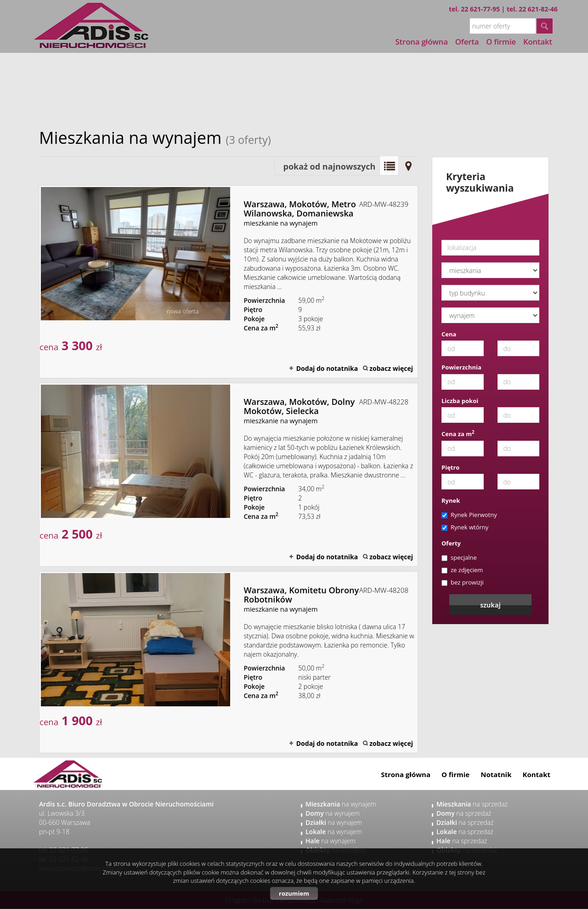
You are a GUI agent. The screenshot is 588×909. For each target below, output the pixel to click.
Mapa (408, 166)
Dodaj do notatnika (327, 368)
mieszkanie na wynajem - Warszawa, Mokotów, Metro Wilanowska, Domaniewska (229, 282)
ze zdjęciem (462, 570)
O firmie (455, 774)
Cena (449, 334)
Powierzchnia (461, 367)
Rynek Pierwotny (469, 515)
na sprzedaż (472, 804)
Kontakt (537, 774)
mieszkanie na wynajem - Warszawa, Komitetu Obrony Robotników (229, 662)
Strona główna (422, 42)
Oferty (451, 543)
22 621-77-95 (480, 9)
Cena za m (458, 434)
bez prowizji (463, 582)
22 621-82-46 (538, 9)
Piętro (450, 467)
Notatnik (496, 774)
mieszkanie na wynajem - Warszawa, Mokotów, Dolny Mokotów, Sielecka (229, 475)
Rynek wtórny (465, 527)
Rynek (451, 500)
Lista (389, 166)
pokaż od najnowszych (330, 166)
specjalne (459, 557)
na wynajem (341, 804)
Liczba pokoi (460, 401)
